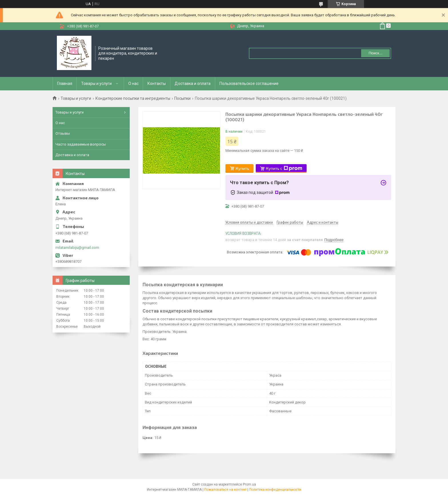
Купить (242, 168)
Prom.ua (249, 484)
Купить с (284, 168)
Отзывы (63, 133)
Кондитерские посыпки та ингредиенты (133, 98)
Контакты (157, 84)
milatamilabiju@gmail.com (77, 247)
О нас (133, 84)
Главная (65, 84)
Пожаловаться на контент (225, 490)
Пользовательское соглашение (249, 84)
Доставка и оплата (193, 84)
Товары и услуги (96, 84)
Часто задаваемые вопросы (81, 144)
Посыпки (182, 98)
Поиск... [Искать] (375, 53)
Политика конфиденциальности (275, 490)
